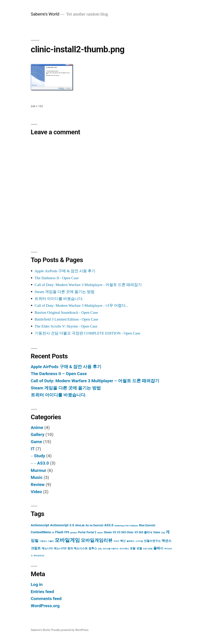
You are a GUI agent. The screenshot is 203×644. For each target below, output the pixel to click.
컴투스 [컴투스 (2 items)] (93, 548)
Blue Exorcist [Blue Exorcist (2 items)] (147, 525)
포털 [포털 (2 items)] (139, 548)
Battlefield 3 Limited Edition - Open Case (67, 319)
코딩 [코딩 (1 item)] (100, 549)
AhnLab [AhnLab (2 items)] (80, 525)
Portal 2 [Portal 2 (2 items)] (91, 532)
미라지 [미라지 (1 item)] (116, 541)
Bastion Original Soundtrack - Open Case (66, 312)
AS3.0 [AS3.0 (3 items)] (109, 525)
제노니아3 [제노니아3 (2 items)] (60, 548)
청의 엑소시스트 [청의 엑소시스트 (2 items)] (77, 548)
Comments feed (46, 599)
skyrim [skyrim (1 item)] (100, 533)
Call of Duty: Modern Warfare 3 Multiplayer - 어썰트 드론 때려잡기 (88, 285)
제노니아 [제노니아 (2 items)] (47, 548)
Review (38, 485)
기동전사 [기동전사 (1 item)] (43, 541)
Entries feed (42, 592)
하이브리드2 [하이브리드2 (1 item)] (39, 556)
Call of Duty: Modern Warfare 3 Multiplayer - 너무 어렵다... (82, 306)
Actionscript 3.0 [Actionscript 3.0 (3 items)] (62, 525)
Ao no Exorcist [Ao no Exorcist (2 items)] (94, 525)
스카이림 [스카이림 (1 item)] (139, 541)
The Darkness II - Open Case (57, 278)
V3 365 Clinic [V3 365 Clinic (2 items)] (125, 532)
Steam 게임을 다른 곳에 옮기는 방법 (65, 292)
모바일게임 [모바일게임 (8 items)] (67, 540)
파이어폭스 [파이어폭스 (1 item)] (124, 549)
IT (33, 449)
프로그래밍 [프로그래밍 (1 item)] (148, 549)
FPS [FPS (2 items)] (67, 532)
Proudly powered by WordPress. (70, 630)
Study (40, 456)
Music (37, 477)
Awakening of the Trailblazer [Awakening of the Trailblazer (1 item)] (126, 526)
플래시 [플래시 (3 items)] (158, 548)
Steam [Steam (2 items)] (108, 532)
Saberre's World (45, 14)
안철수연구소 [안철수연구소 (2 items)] (152, 541)
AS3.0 (43, 463)
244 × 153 (37, 106)
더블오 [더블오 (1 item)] (51, 541)
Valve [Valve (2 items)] (157, 532)
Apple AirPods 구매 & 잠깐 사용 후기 (65, 271)
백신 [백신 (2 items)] (123, 541)
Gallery (38, 434)
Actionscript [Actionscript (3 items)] (40, 525)
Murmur (39, 470)
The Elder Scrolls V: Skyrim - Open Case (66, 326)
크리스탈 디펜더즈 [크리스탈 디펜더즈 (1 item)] (110, 549)
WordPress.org (45, 606)
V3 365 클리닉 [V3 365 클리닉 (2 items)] (143, 532)
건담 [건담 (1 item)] (163, 533)
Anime (37, 428)
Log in (37, 584)
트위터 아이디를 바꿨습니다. (59, 299)
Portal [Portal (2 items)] (82, 532)
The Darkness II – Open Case (59, 374)
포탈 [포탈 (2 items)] (133, 548)
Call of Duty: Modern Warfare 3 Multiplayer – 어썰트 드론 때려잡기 (95, 381)
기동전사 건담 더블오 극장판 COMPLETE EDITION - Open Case (87, 333)
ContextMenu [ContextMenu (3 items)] (41, 532)
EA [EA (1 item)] (53, 533)
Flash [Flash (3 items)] (59, 532)
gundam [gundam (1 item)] (74, 533)
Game (36, 442)
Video (36, 492)
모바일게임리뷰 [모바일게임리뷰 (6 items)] (97, 540)
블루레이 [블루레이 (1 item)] (131, 541)
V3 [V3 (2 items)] (114, 532)
